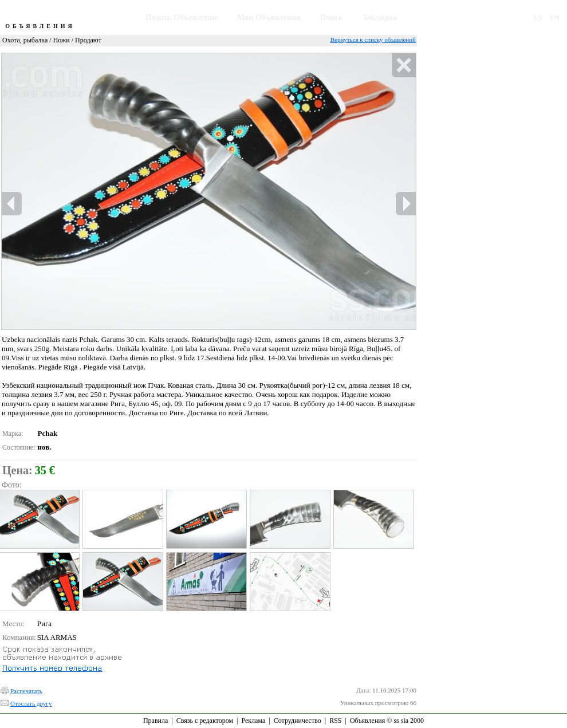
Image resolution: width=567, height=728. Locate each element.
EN (554, 17)
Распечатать (26, 691)
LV (539, 17)
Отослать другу (31, 703)
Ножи (62, 40)
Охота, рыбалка (25, 40)
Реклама (253, 721)
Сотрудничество (298, 721)
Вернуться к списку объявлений (373, 40)
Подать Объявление (182, 17)
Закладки (380, 17)
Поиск (332, 17)
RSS (335, 721)
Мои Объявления (269, 17)
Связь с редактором (205, 721)
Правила (155, 721)
